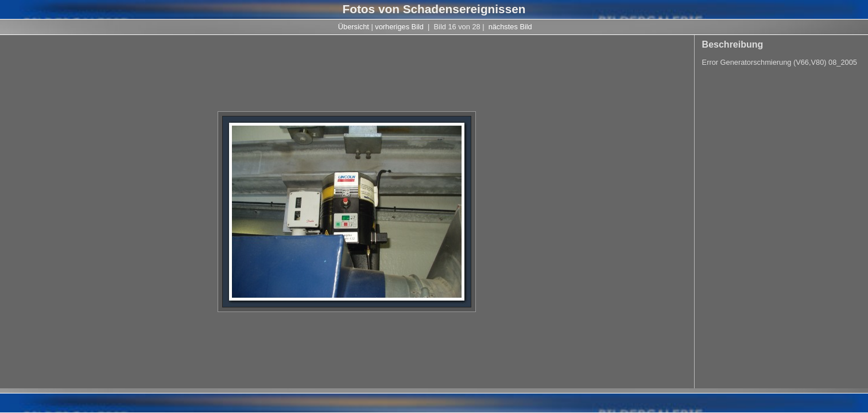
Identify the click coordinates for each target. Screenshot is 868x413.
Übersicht (354, 27)
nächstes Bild (510, 27)
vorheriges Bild (399, 27)
